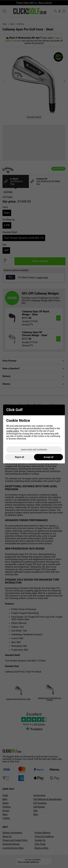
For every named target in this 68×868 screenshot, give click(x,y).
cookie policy (13, 431)
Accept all (48, 457)
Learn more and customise (34, 450)
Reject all (20, 457)
